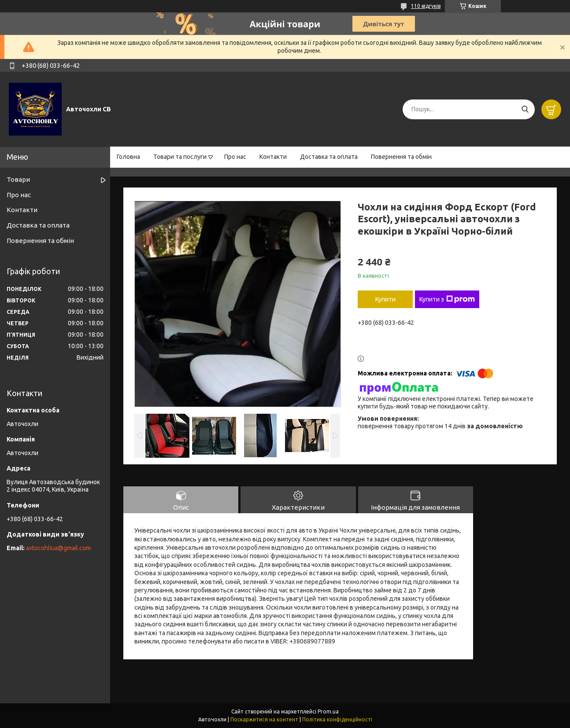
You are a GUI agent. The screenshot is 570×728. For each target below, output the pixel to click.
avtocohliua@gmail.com (58, 548)
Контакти (273, 157)
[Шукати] (525, 109)
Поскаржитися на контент (264, 719)
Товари (18, 179)
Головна (128, 157)
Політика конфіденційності (337, 719)
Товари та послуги (180, 157)
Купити (385, 299)
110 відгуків (426, 6)
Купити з (447, 299)
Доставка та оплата (329, 157)
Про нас (235, 157)
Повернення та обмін (401, 157)
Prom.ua (328, 711)
